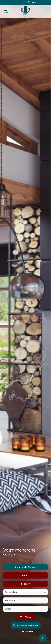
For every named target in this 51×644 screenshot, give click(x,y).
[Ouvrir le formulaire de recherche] (26, 622)
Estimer (26, 589)
